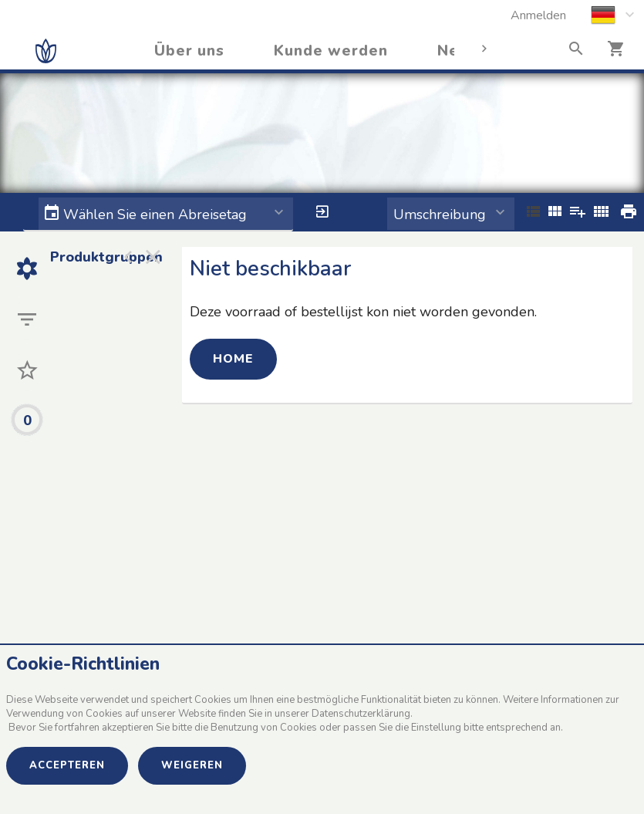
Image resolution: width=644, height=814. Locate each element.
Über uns (189, 51)
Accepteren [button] (67, 765)
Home (233, 359)
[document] (322, 699)
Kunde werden (331, 51)
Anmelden (538, 15)
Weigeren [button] (192, 765)
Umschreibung (440, 214)
